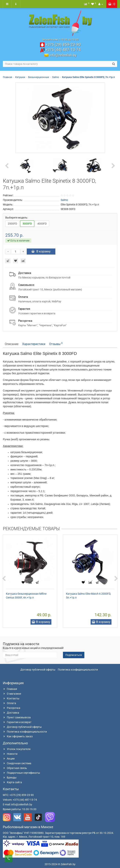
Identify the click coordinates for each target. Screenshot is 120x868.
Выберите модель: (17, 218)
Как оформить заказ (18, 736)
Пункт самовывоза (17, 717)
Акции (9, 759)
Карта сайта (12, 782)
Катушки (20, 77)
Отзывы (56, 344)
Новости (10, 754)
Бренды (10, 778)
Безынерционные (39, 77)
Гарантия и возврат (17, 722)
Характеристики (34, 344)
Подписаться (74, 655)
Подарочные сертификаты (21, 773)
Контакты (11, 698)
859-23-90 (63, 45)
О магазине (12, 694)
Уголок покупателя (17, 749)
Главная (7, 77)
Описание (12, 344)
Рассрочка (12, 708)
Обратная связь (15, 768)
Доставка (11, 713)
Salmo (56, 77)
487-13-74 (63, 50)
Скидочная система (17, 763)
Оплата (9, 703)
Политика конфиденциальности (78, 670)
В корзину (41, 251)
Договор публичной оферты (38, 670)
